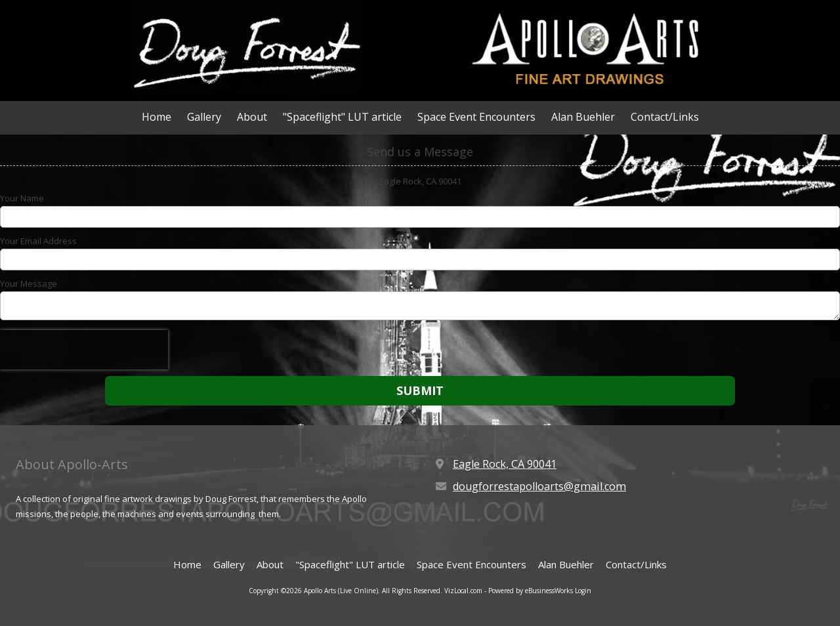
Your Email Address (38, 241)
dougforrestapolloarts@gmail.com (539, 486)
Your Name (22, 198)
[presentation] (84, 350)
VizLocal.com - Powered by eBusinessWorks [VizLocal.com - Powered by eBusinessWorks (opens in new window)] (509, 591)
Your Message (29, 283)
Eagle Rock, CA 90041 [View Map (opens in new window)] (505, 464)
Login (583, 591)
